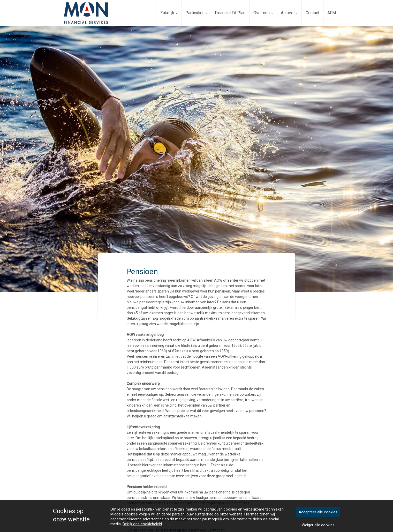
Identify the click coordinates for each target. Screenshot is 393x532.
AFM (332, 13)
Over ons (262, 13)
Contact (312, 13)
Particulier (195, 13)
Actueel (288, 13)
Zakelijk (167, 13)
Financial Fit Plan (230, 13)
